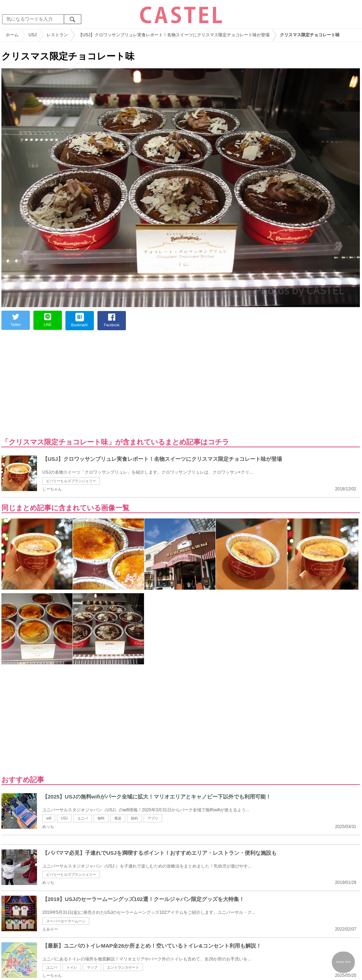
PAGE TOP (343, 962)
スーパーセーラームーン (66, 921)
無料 (101, 818)
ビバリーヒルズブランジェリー (71, 481)
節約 (134, 818)
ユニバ (82, 818)
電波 (118, 818)
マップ (92, 967)
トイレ (72, 967)
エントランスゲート (123, 967)
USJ (64, 818)
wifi (49, 818)
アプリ (153, 818)
